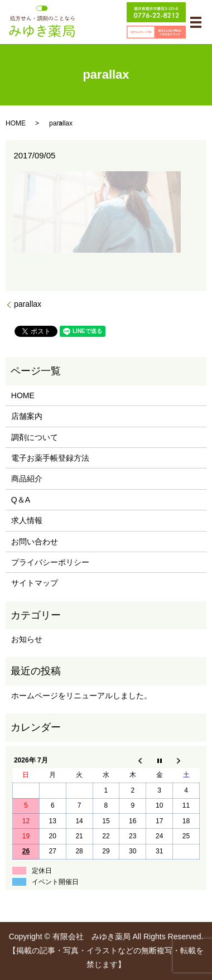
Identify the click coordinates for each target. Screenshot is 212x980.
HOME (16, 123)
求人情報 (27, 520)
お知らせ (27, 639)
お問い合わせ (35, 542)
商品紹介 (27, 479)
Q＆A (21, 500)
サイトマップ (35, 583)
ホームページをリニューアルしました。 (81, 696)
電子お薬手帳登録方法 (50, 458)
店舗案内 (27, 416)
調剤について (35, 437)
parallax (28, 304)
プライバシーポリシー (50, 562)
